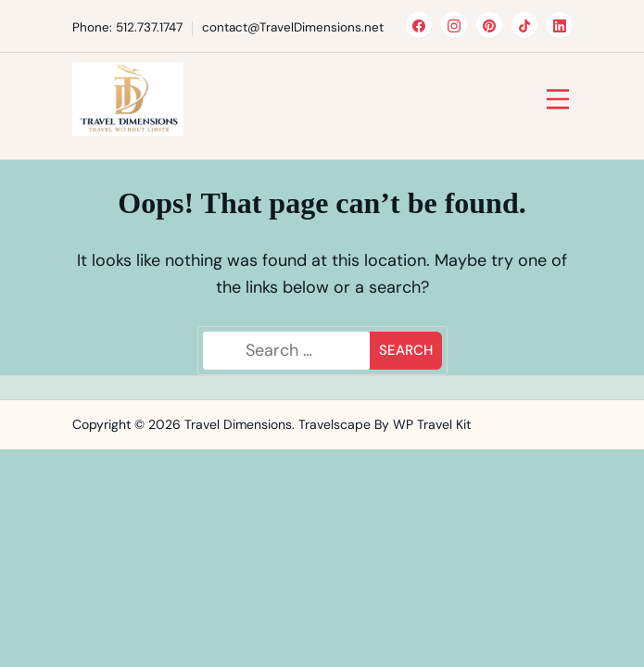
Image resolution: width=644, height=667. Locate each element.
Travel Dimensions (238, 424)
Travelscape (335, 424)
